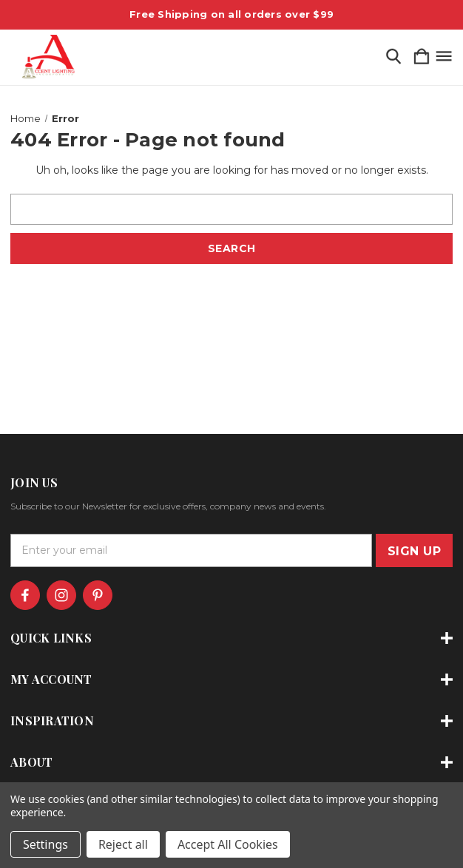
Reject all (123, 844)
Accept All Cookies (228, 844)
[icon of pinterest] (98, 595)
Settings (45, 844)
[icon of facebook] (25, 595)
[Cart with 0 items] (422, 57)
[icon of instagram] (61, 595)
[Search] (393, 57)
